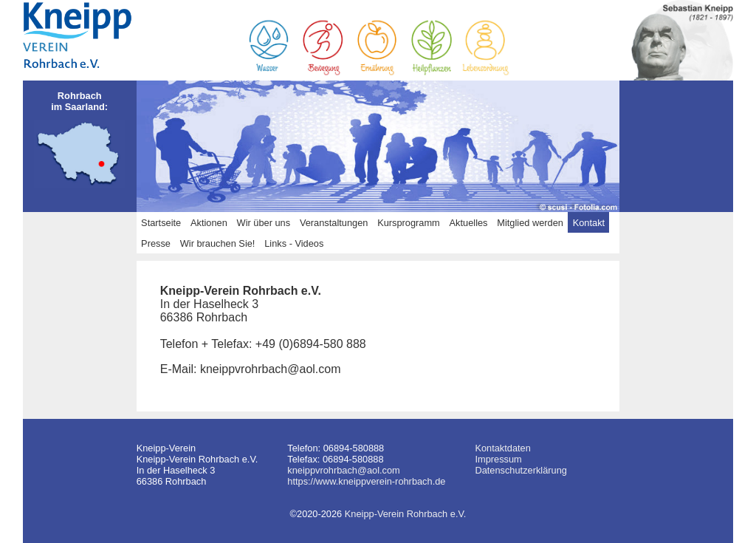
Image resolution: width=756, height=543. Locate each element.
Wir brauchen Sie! (218, 243)
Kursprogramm (409, 223)
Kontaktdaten (502, 448)
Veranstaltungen (334, 223)
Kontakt (589, 223)
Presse (156, 243)
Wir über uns (264, 223)
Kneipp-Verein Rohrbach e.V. (406, 514)
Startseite (161, 223)
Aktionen (209, 223)
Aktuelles (469, 223)
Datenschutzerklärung (520, 470)
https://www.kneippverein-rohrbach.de (366, 481)
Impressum (498, 459)
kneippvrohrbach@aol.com (343, 470)
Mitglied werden (530, 223)
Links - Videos (294, 243)
